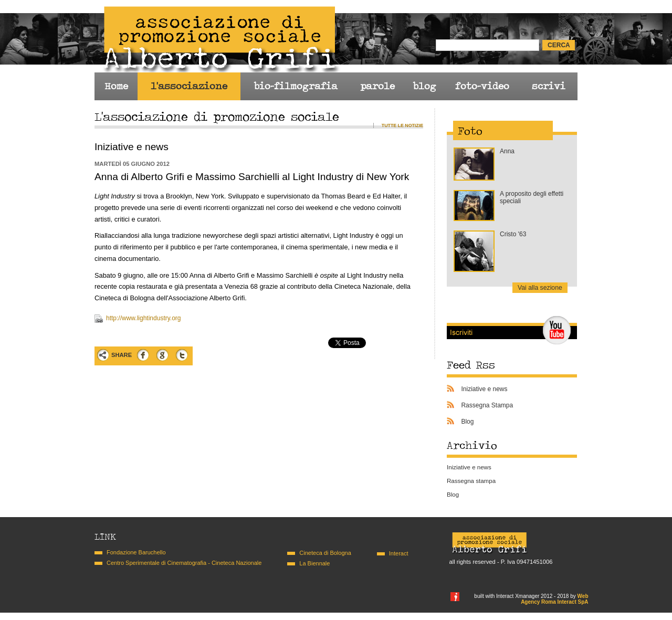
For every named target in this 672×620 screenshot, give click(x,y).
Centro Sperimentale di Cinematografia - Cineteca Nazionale (184, 563)
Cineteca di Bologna (325, 553)
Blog (467, 422)
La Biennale (314, 563)
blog (424, 86)
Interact (399, 553)
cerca (559, 45)
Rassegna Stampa (487, 405)
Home (116, 86)
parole (377, 86)
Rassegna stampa (471, 481)
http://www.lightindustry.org (144, 318)
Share (122, 355)
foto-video (482, 86)
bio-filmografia (296, 86)
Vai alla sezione (540, 288)
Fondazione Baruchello (136, 552)
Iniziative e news (484, 389)
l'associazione (189, 86)
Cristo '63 (513, 234)
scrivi (549, 86)
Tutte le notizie (402, 125)
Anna (507, 151)
